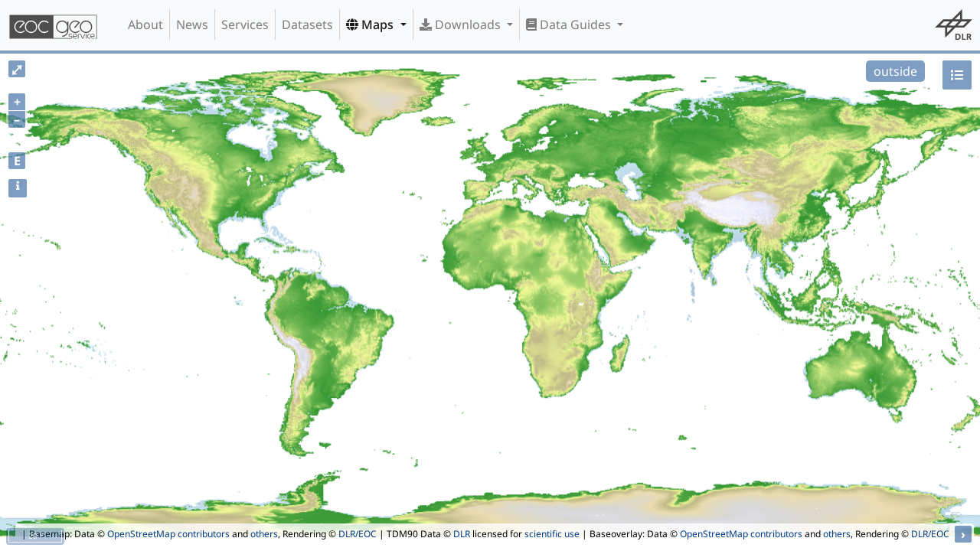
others (264, 534)
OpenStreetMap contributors (168, 534)
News (192, 24)
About (145, 24)
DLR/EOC (358, 534)
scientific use (552, 534)
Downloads (462, 24)
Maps (371, 24)
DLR (462, 534)
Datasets (307, 24)
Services (245, 24)
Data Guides (570, 24)
